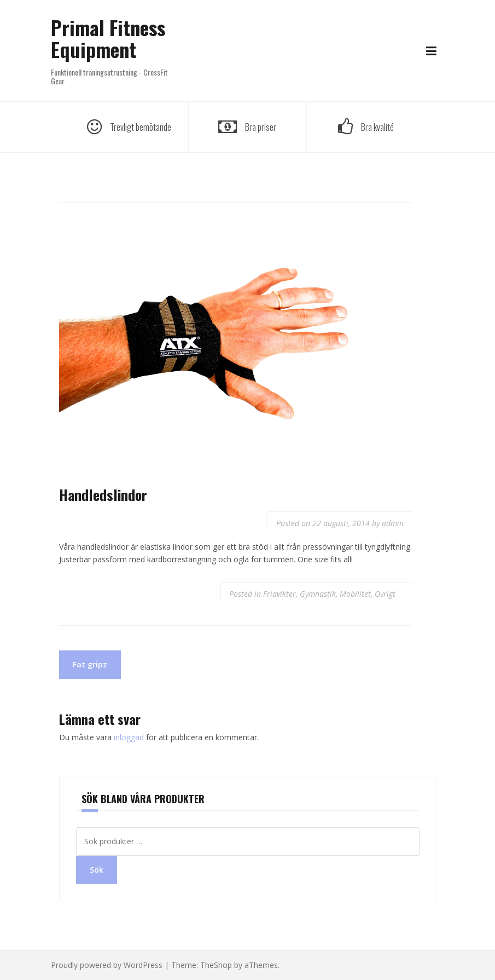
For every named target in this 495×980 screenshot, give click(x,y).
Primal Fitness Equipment (108, 38)
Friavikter (279, 594)
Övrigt (385, 594)
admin (393, 523)
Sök (97, 870)
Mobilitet (355, 594)
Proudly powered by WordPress (107, 965)
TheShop (216, 965)
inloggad (129, 737)
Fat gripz (90, 664)
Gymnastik (318, 594)
